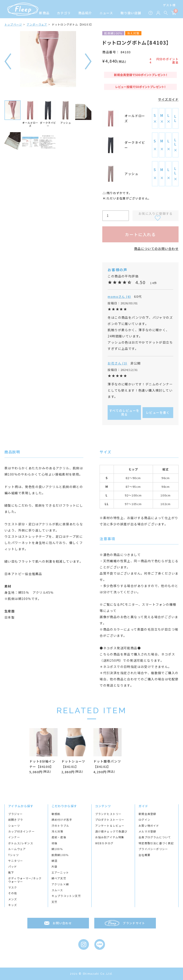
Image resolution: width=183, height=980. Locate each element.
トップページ (13, 24)
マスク (13, 887)
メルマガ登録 (147, 831)
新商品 (44, 13)
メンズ (13, 899)
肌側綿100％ (60, 855)
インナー (14, 837)
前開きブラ (16, 820)
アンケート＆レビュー (110, 826)
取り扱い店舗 (131, 13)
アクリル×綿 (60, 884)
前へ (8, 61)
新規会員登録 (147, 814)
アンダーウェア (37, 24)
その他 (13, 893)
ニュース (106, 13)
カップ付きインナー (21, 831)
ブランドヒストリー (108, 814)
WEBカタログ (104, 843)
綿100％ (57, 849)
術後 (54, 843)
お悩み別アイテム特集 (110, 837)
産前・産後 (59, 837)
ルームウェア (17, 849)
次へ (88, 61)
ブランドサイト (134, 923)
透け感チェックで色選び (111, 831)
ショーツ (14, 826)
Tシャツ (14, 855)
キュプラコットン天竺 (66, 896)
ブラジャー (15, 814)
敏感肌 (56, 814)
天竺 (54, 902)
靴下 (11, 872)
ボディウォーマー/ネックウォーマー (25, 880)
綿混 (54, 861)
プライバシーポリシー (153, 849)
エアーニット (60, 872)
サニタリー (16, 861)
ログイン (144, 820)
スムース (57, 890)
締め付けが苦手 (62, 820)
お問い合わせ (62, 923)
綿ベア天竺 (59, 878)
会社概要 (144, 855)
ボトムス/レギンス (21, 843)
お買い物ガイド (149, 826)
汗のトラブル (60, 826)
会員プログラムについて (155, 837)
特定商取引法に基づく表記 (156, 843)
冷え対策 (57, 831)
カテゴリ (64, 13)
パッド (13, 866)
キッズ (13, 905)
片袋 (54, 866)
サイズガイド (168, 99)
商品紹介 (85, 13)
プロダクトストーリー (110, 820)
